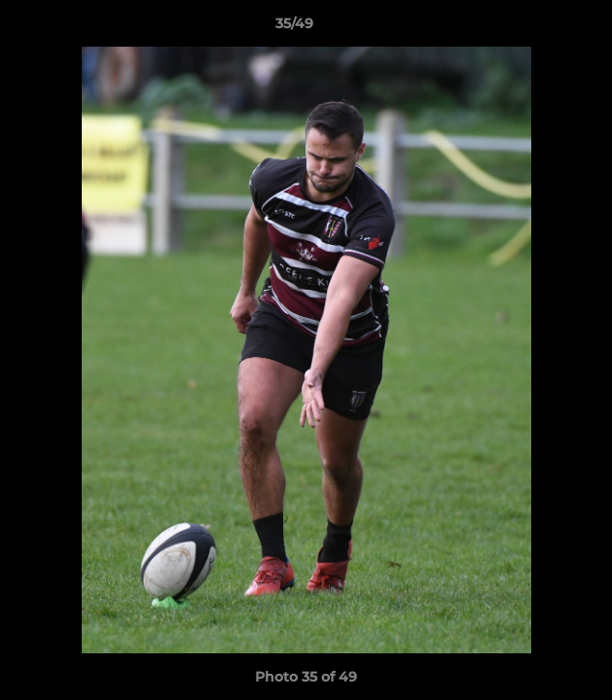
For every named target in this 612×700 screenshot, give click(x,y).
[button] (542, 28)
